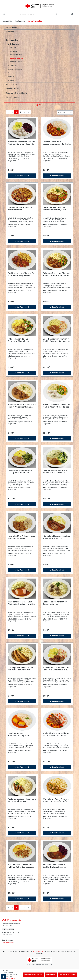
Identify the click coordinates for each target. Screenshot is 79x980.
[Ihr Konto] (72, 14)
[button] (3, 977)
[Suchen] (56, 14)
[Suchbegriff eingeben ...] (36, 14)
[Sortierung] (65, 113)
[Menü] (4, 14)
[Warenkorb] (76, 13)
